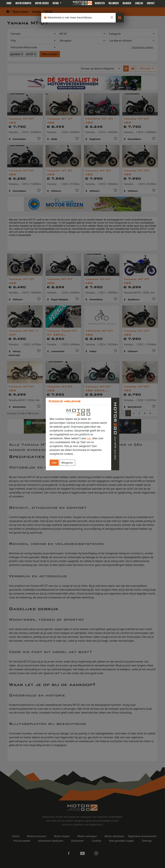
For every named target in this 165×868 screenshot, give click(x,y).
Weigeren (67, 463)
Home (9, 3)
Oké (54, 463)
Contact (151, 3)
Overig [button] (56, 3)
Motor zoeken (42, 3)
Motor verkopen (23, 3)
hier (89, 438)
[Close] (112, 17)
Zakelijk (139, 3)
